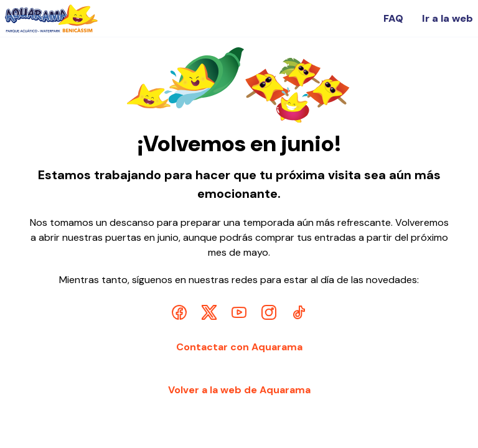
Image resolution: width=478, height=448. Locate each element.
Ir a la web (448, 18)
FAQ (393, 18)
